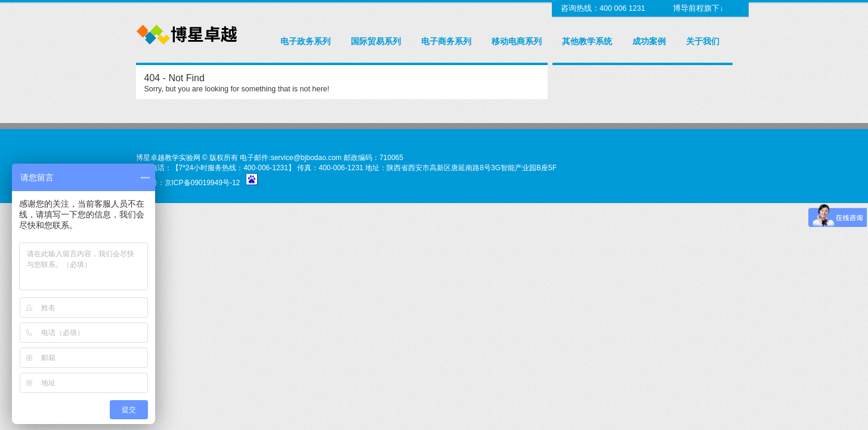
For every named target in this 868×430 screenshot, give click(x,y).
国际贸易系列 (376, 41)
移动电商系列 (517, 41)
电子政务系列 (305, 41)
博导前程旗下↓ (697, 8)
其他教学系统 (587, 41)
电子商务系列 (446, 41)
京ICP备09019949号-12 (203, 183)
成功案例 (649, 41)
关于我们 (703, 41)
